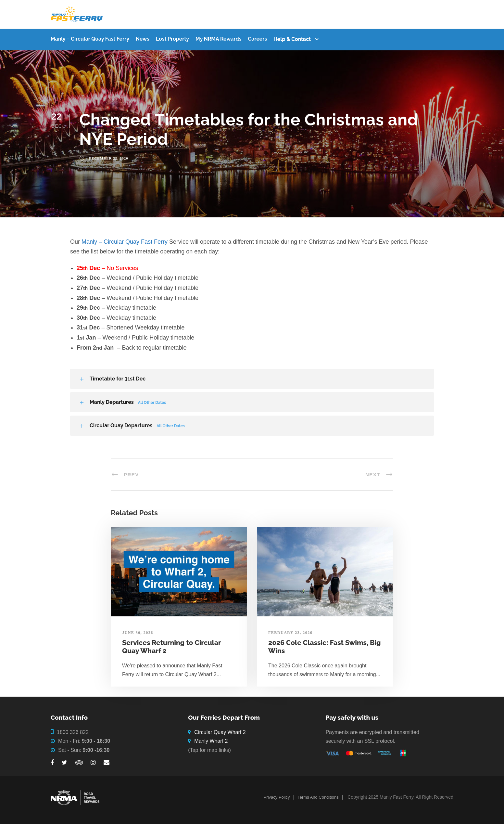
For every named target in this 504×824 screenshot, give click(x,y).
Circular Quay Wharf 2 (220, 732)
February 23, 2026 (290, 633)
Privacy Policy (277, 797)
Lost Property (172, 39)
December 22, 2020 (108, 158)
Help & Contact (292, 39)
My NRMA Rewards (218, 39)
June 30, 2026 (138, 633)
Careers (257, 39)
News (143, 39)
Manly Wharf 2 (211, 741)
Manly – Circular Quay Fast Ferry (90, 39)
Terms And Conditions (318, 797)
